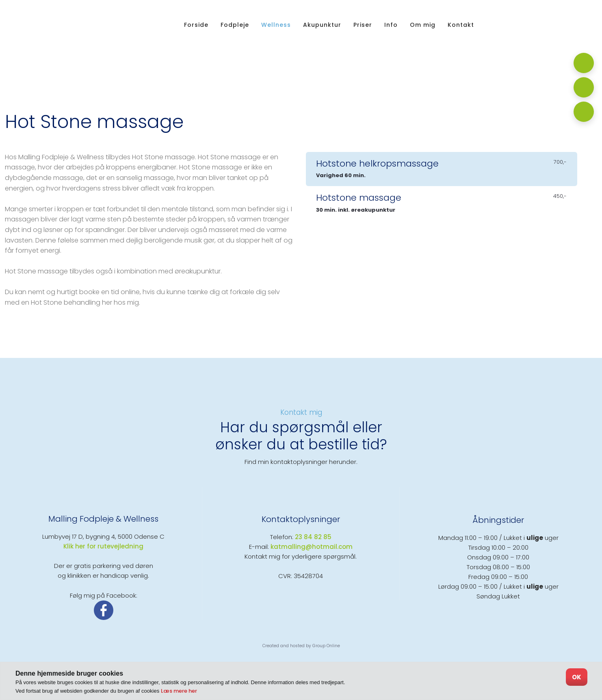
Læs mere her (179, 691)
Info (391, 25)
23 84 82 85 (313, 537)
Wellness (276, 25)
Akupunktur (322, 25)
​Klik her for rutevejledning (103, 546)
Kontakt (461, 25)
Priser (363, 25)
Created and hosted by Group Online (301, 646)
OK (577, 677)
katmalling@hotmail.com (312, 547)
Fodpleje (235, 25)
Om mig (423, 25)
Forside (196, 25)
